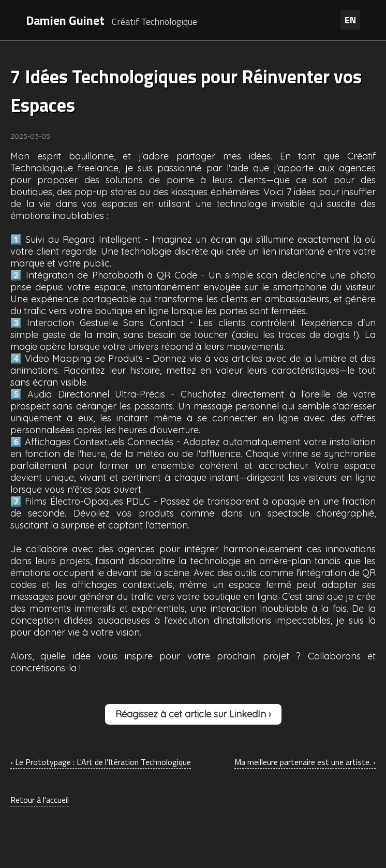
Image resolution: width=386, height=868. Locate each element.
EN (350, 20)
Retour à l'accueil (40, 800)
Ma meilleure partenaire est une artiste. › (305, 762)
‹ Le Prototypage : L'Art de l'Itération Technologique (101, 762)
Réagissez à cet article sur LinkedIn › (193, 714)
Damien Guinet (65, 20)
